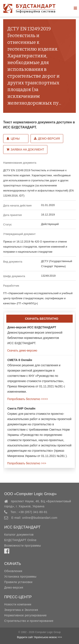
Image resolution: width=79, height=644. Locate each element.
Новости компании (18, 604)
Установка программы (20, 577)
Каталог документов (19, 535)
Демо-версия (47, 139)
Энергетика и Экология (21, 610)
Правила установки (18, 582)
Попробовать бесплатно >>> (26, 463)
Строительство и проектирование (29, 621)
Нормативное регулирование (25, 615)
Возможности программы (23, 546)
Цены (13, 139)
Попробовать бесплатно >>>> (27, 399)
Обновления (13, 571)
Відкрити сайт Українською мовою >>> (40, 637)
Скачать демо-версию (22, 350)
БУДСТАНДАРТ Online (20, 540)
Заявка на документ (25, 150)
